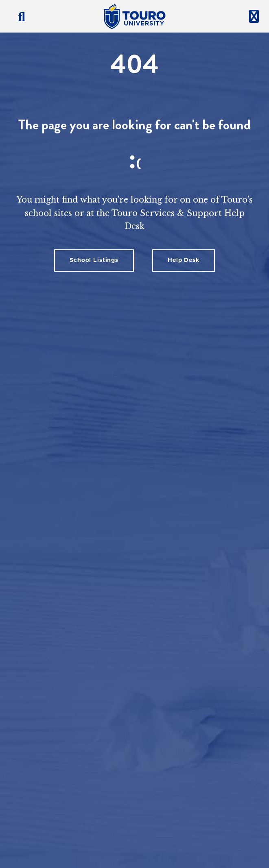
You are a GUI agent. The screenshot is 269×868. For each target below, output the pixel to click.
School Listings (94, 260)
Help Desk (184, 260)
